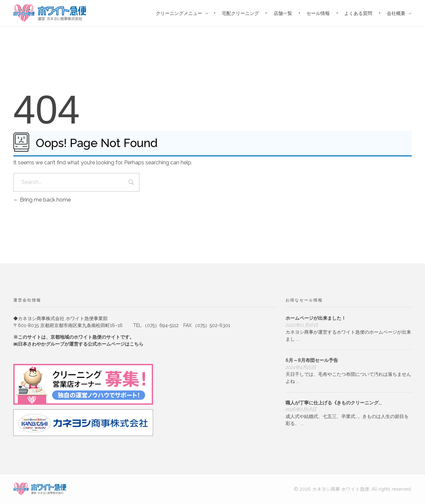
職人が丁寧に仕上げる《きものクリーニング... (334, 403)
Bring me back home (42, 200)
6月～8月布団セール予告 (312, 360)
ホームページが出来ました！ (316, 318)
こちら (136, 344)
